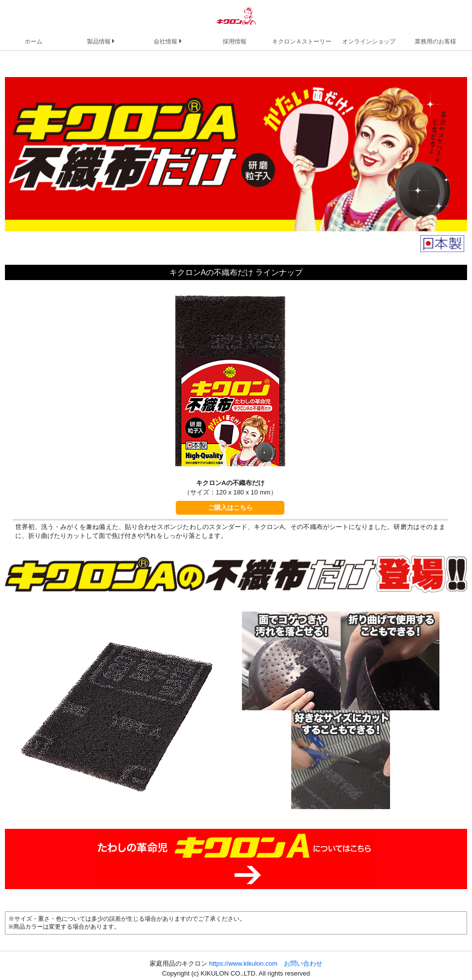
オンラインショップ (369, 41)
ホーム (34, 41)
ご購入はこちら (230, 508)
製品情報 (101, 41)
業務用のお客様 (435, 41)
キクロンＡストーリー (302, 41)
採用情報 (235, 41)
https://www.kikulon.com (243, 963)
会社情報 (167, 41)
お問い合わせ (303, 963)
